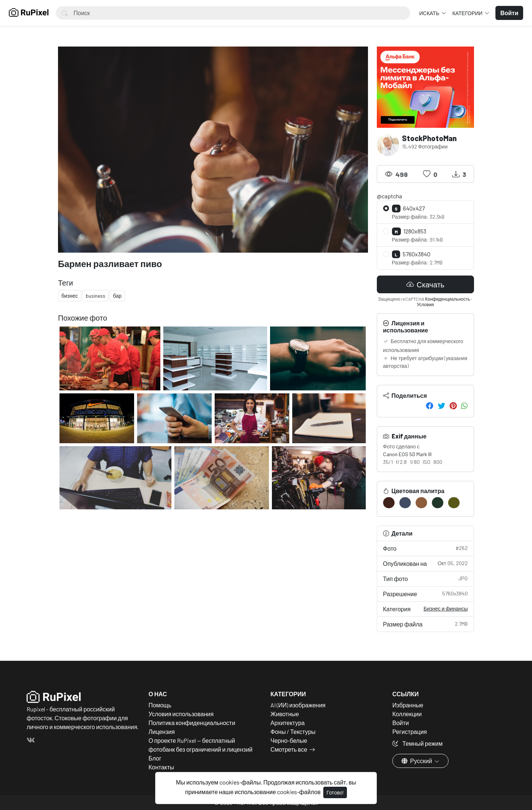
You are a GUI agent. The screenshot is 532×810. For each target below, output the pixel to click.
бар (117, 296)
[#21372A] (438, 503)
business (96, 296)
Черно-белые (289, 740)
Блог (155, 758)
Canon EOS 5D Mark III (407, 454)
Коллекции (407, 714)
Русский (417, 761)
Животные (285, 714)
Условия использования (181, 714)
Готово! (335, 792)
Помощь (160, 705)
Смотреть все (289, 749)
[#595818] (454, 503)
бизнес (70, 296)
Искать (430, 13)
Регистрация (410, 732)
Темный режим (417, 743)
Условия (425, 304)
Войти (401, 723)
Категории (468, 13)
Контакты (161, 767)
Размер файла (426, 624)
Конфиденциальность (447, 299)
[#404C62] (405, 503)
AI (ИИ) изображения (298, 705)
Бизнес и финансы (446, 609)
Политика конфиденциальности (192, 723)
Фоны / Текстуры (293, 732)
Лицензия (162, 732)
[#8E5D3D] (421, 503)
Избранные (408, 705)
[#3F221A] (389, 503)
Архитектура (288, 723)
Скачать (425, 284)
